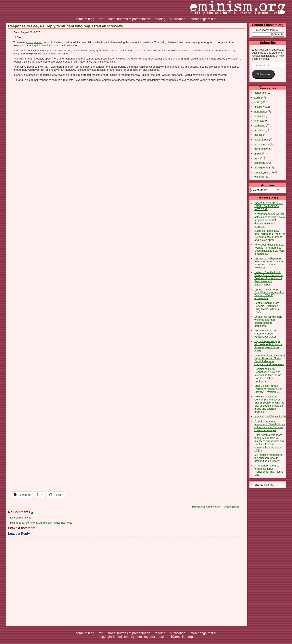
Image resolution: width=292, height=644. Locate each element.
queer (258, 153)
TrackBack (63, 523)
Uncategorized (263, 172)
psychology (261, 149)
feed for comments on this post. (32, 523)
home (80, 19)
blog (91, 19)
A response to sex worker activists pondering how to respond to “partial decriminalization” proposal (270, 220)
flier (214, 19)
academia (260, 93)
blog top (269, 485)
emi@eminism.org (180, 637)
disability (259, 107)
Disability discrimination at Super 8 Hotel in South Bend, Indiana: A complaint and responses (270, 360)
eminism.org (125, 637)
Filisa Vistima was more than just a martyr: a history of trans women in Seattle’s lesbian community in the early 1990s (269, 443)
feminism (260, 116)
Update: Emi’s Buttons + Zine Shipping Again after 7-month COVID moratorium (269, 294)
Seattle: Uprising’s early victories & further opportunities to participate (268, 321)
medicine (260, 130)
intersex (259, 121)
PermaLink (198, 507)
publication (178, 19)
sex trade (260, 163)
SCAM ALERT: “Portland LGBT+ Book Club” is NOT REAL (269, 206)
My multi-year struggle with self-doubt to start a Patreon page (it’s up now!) (268, 346)
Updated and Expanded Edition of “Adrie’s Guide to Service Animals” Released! (269, 263)
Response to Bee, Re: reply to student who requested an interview (66, 26)
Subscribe (263, 74)
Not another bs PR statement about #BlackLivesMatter (265, 334)
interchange (198, 19)
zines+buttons (118, 19)
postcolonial (261, 139)
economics (261, 111)
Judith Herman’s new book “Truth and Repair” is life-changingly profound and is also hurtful (270, 235)
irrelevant (260, 125)
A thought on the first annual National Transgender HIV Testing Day (269, 470)
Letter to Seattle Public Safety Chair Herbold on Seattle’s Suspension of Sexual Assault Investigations (269, 278)
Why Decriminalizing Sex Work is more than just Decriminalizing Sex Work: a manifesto (270, 249)
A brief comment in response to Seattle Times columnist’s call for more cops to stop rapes (270, 426)
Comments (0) (214, 507)
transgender (261, 167)
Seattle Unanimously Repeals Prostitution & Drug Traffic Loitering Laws (268, 307)
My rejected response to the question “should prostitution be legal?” (269, 458)
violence (259, 177)
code (257, 102)
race (257, 158)
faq (101, 19)
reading (160, 19)
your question (34, 42)
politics (258, 135)
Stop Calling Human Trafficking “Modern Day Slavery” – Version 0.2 (268, 389)
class (257, 97)
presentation (141, 19)
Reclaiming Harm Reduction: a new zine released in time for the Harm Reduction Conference (268, 375)
